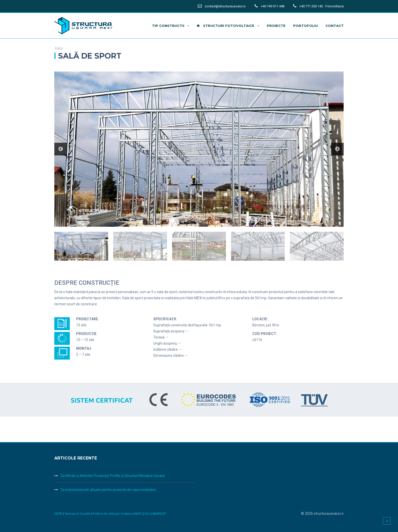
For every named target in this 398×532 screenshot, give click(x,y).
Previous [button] (61, 149)
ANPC (139, 514)
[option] (199, 149)
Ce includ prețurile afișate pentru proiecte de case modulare (108, 490)
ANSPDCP (159, 514)
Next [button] (337, 149)
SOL (148, 514)
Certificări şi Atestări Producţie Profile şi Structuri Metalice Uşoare (113, 476)
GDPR (58, 514)
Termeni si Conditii (78, 514)
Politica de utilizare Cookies (113, 514)
